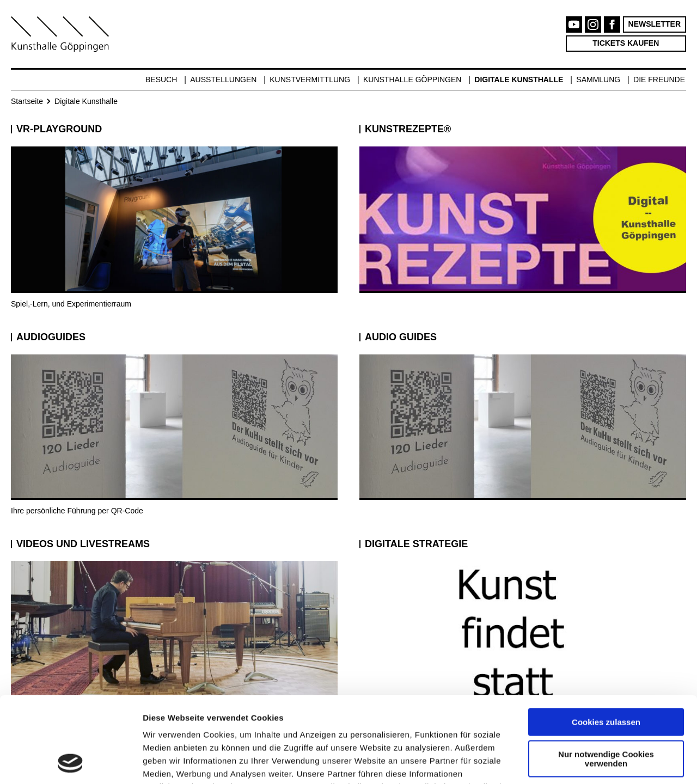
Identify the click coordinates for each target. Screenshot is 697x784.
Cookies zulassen (606, 642)
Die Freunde (659, 79)
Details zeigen (170, 762)
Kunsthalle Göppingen (412, 79)
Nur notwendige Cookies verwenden (606, 678)
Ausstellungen (223, 79)
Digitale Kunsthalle (519, 79)
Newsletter (655, 24)
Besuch (161, 79)
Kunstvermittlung (310, 79)
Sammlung (598, 79)
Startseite (27, 101)
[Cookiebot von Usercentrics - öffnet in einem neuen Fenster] (71, 763)
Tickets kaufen (626, 43)
